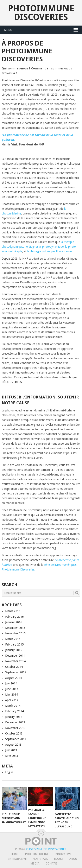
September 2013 (16, 739)
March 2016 (13, 611)
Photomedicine (37, 854)
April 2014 (12, 700)
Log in (9, 772)
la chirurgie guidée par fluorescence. (50, 251)
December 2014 (15, 656)
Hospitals (40, 859)
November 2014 (15, 661)
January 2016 (14, 622)
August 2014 (13, 678)
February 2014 (14, 711)
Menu (8, 30)
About (74, 859)
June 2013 (12, 756)
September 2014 (16, 672)
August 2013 (13, 745)
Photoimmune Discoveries (41, 13)
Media (35, 863)
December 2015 (15, 628)
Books (59, 859)
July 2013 (11, 750)
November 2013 (15, 728)
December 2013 (15, 722)
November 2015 (15, 633)
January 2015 (14, 650)
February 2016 (14, 617)
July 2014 (11, 683)
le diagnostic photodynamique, (45, 247)
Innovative (63, 854)
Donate (51, 863)
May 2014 (12, 695)
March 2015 (13, 639)
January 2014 (14, 717)
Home (15, 854)
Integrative (17, 859)
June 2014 (12, 689)
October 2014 (14, 667)
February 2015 (14, 644)
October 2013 (14, 733)
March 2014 (13, 706)
